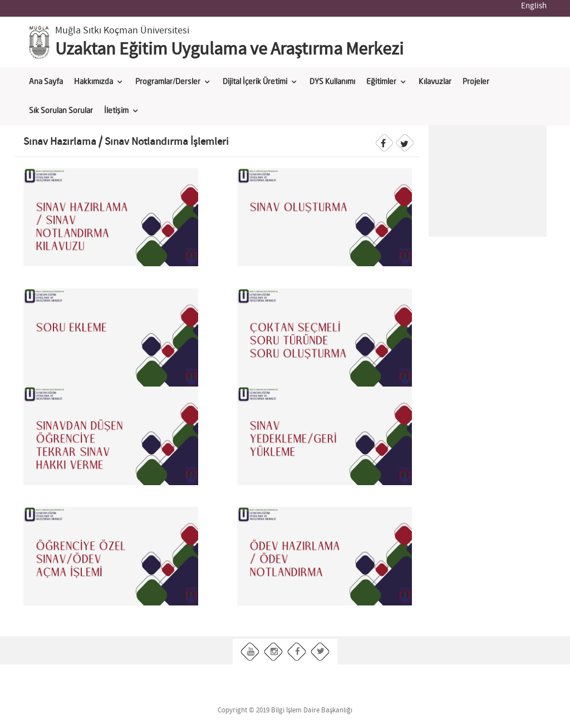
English (534, 6)
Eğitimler (381, 82)
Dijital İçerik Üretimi (255, 82)
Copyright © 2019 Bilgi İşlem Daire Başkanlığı (285, 710)
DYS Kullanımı (332, 82)
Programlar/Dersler (168, 82)
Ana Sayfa (46, 82)
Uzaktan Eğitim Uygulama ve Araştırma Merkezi (229, 50)
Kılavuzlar (435, 82)
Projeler (476, 82)
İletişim (116, 111)
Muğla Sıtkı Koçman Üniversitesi (122, 31)
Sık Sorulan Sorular (61, 111)
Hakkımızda (94, 82)
